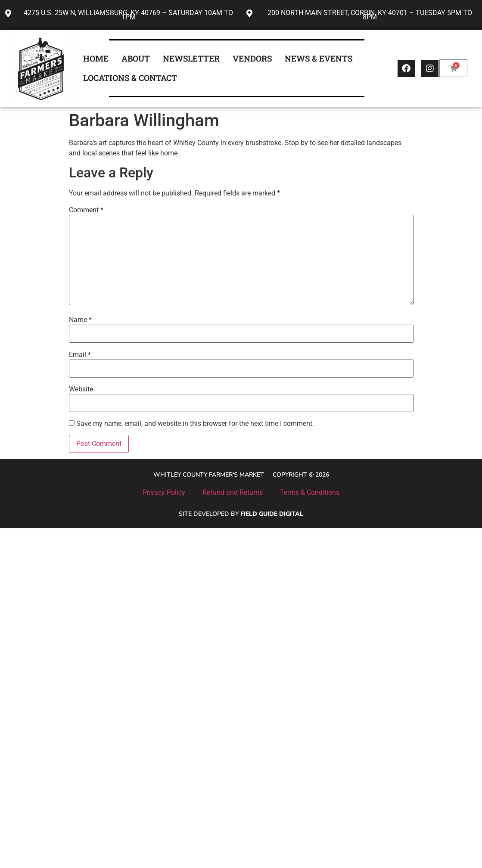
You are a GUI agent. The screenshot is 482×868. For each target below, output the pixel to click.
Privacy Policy (164, 492)
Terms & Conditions (310, 492)
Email (80, 355)
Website (81, 389)
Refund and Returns (233, 492)
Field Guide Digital (272, 514)
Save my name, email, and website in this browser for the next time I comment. (195, 424)
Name (80, 320)
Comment (86, 210)
